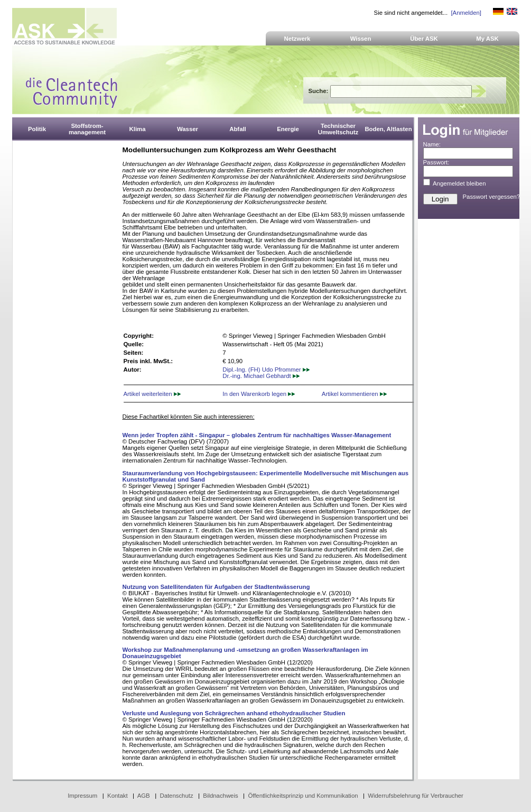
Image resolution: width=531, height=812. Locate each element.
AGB (144, 796)
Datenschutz (176, 796)
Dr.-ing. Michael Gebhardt (261, 376)
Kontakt (118, 796)
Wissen (361, 39)
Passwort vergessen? (492, 197)
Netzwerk (297, 39)
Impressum (82, 796)
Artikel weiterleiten (152, 394)
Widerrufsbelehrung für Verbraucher (416, 796)
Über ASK (424, 39)
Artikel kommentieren (354, 394)
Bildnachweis (220, 796)
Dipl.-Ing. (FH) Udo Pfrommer (266, 370)
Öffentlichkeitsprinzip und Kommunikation (303, 796)
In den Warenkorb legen (259, 394)
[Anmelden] (466, 13)
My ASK (487, 39)
